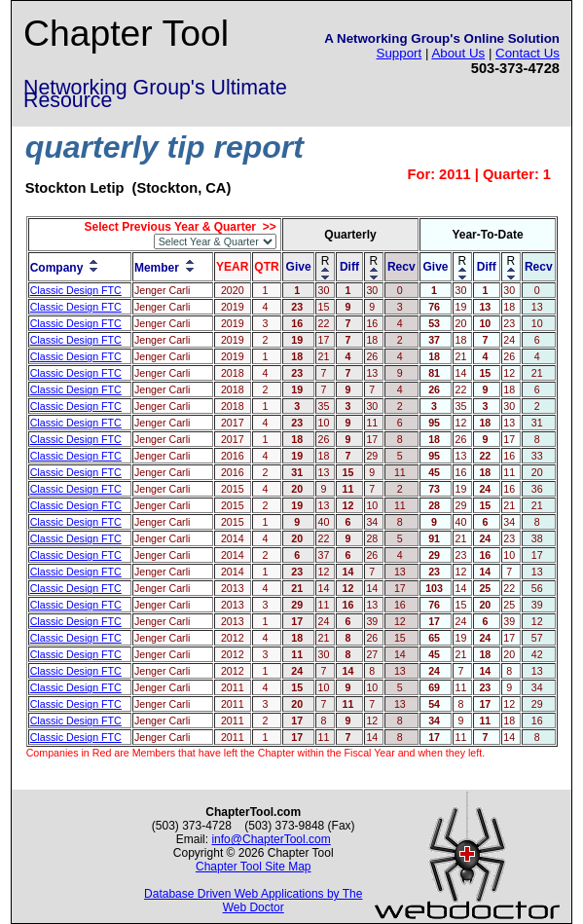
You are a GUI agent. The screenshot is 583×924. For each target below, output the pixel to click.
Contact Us (528, 53)
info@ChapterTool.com (271, 839)
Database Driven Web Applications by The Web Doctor (253, 901)
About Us (458, 53)
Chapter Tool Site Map (254, 867)
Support (400, 53)
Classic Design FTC (76, 290)
